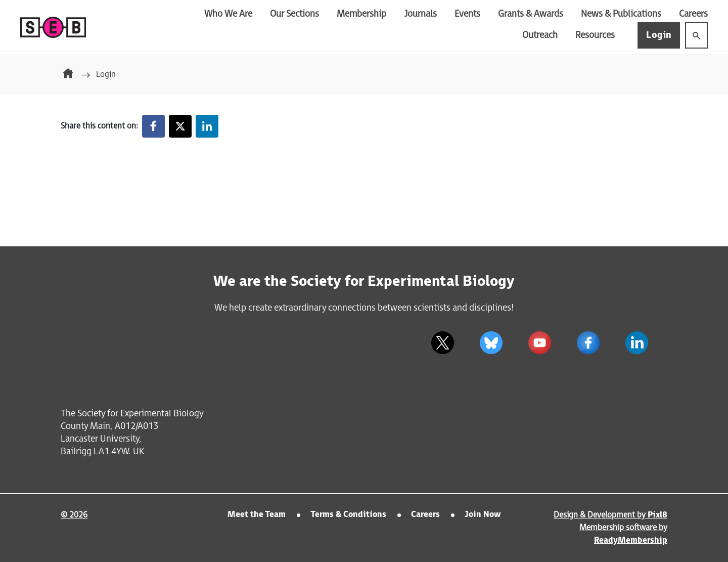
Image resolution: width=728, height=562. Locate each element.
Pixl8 (657, 515)
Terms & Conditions (348, 515)
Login (659, 35)
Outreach (540, 35)
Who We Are (228, 14)
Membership (361, 14)
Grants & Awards (531, 14)
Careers (693, 14)
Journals (420, 14)
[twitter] (442, 342)
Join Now (483, 515)
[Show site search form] (696, 35)
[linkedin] (636, 342)
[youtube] (539, 342)
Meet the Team (257, 515)
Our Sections (294, 14)
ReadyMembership (631, 541)
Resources (595, 35)
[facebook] (588, 342)
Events (467, 14)
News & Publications (621, 14)
